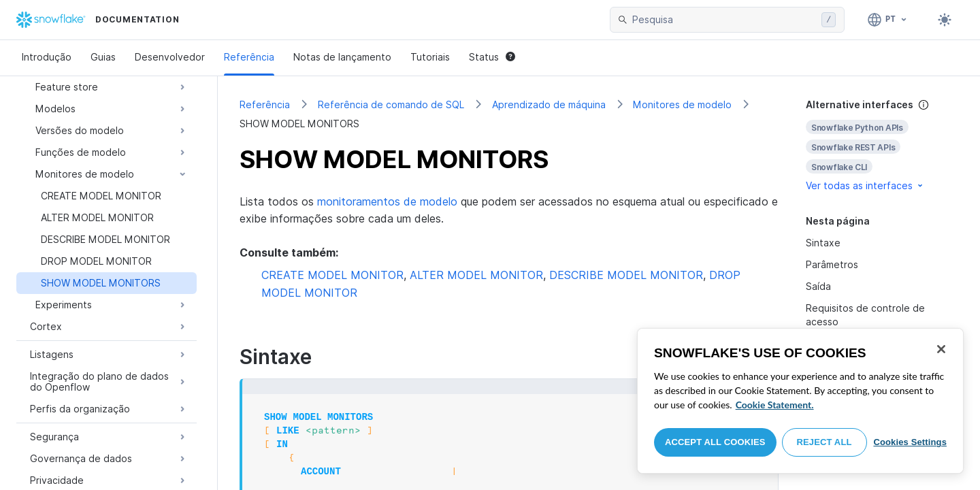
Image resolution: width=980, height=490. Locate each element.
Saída (818, 286)
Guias (103, 57)
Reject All (824, 442)
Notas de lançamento (342, 57)
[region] (800, 401)
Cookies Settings (910, 442)
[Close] (941, 349)
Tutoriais (430, 57)
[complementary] (882, 145)
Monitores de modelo (682, 104)
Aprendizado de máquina (549, 104)
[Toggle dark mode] (945, 20)
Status (492, 57)
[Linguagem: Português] (888, 20)
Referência (249, 57)
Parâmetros (832, 264)
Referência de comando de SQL (391, 104)
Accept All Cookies (715, 442)
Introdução (47, 57)
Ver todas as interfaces (865, 185)
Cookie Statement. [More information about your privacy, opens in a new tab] (775, 405)
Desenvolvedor (170, 57)
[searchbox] (724, 20)
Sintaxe (823, 243)
